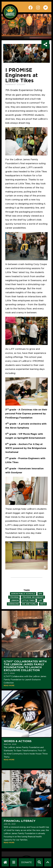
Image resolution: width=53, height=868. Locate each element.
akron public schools (23, 594)
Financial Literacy (20, 821)
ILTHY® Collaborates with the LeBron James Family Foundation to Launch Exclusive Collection (25, 666)
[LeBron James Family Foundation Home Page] (5, 862)
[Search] (39, 862)
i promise (14, 597)
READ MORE (9, 685)
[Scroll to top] (48, 862)
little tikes (28, 600)
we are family (29, 604)
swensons (13, 604)
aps (40, 594)
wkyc (43, 604)
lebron (15, 600)
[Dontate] (26, 862)
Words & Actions (18, 741)
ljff (40, 600)
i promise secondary (33, 597)
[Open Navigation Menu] (14, 862)
